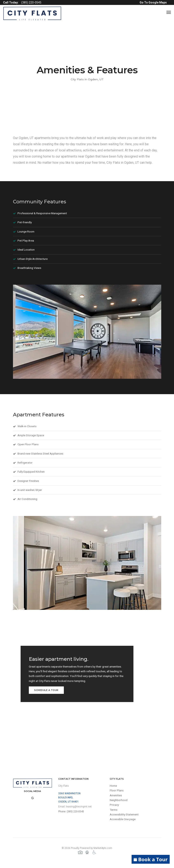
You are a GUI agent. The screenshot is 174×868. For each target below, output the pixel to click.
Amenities (116, 799)
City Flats (64, 789)
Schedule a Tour (46, 693)
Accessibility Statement (125, 818)
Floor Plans (117, 794)
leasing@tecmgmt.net (79, 809)
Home (114, 789)
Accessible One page (123, 823)
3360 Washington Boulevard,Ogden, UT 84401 (69, 800)
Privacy (114, 808)
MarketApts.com (103, 851)
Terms (114, 813)
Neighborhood (119, 804)
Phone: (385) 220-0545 (71, 814)
